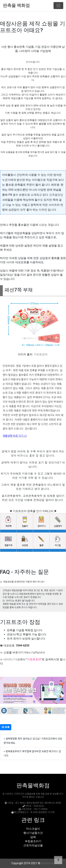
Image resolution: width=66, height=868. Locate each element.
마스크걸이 (33, 829)
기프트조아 (41, 354)
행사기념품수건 (33, 833)
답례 (33, 837)
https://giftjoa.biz (35, 652)
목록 (6, 727)
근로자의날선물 (33, 845)
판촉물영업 (56, 195)
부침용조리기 (33, 841)
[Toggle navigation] (58, 6)
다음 (17, 659)
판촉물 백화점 (16, 5)
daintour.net (48, 863)
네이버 (8, 659)
